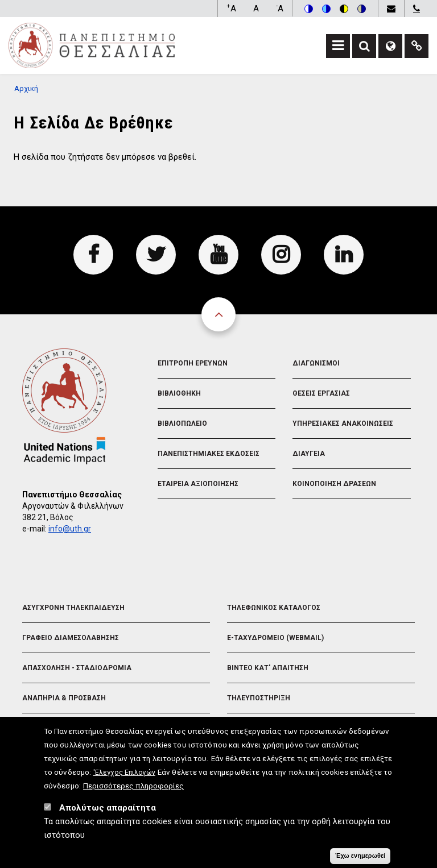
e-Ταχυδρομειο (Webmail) (275, 638)
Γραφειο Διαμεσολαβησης (71, 638)
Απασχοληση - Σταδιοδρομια (77, 668)
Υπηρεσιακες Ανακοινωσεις (343, 423)
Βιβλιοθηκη (179, 393)
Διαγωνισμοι (316, 363)
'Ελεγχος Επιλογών (124, 776)
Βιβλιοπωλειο (182, 423)
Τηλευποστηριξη (259, 698)
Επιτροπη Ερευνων (193, 363)
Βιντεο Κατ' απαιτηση (268, 668)
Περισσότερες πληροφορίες (133, 789)
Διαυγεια (309, 454)
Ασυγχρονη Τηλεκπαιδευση (73, 608)
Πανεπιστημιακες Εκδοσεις (209, 454)
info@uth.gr (70, 529)
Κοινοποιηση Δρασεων (334, 484)
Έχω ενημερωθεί (360, 859)
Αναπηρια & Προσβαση (64, 698)
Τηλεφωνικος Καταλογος (274, 608)
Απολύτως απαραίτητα (108, 811)
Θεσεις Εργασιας (321, 393)
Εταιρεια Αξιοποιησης (198, 484)
